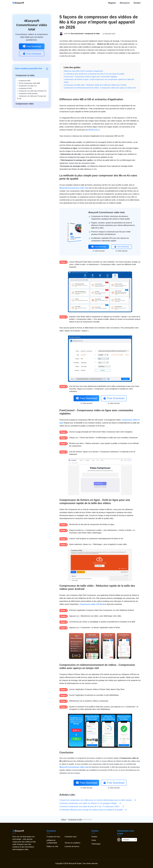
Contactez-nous (71, 837)
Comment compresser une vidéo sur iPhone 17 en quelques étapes (90, 803)
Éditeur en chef (52, 846)
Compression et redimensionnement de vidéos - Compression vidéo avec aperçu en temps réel (100, 88)
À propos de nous (53, 837)
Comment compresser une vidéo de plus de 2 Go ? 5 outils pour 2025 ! (92, 807)
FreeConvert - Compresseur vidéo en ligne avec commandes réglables (91, 77)
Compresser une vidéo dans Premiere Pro (33, 91)
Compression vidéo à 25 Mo (91, 604)
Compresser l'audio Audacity (28, 93)
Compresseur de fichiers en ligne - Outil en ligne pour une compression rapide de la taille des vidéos (99, 81)
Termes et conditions (72, 843)
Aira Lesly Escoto (77, 34)
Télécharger (96, 844)
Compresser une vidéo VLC (28, 86)
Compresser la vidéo (92, 34)
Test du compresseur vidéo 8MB (29, 83)
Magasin (112, 3)
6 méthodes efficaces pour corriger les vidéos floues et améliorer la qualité (93, 810)
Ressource (125, 3)
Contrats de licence (72, 846)
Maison (64, 819)
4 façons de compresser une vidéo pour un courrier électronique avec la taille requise (98, 800)
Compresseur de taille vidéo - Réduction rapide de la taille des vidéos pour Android (95, 85)
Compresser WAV (25, 81)
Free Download (32, 46)
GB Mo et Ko (93, 130)
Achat (94, 840)
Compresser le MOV (25, 88)
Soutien (137, 3)
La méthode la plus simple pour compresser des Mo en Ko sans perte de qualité (94, 74)
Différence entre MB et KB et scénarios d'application (83, 71)
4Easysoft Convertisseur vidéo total (32, 25)
